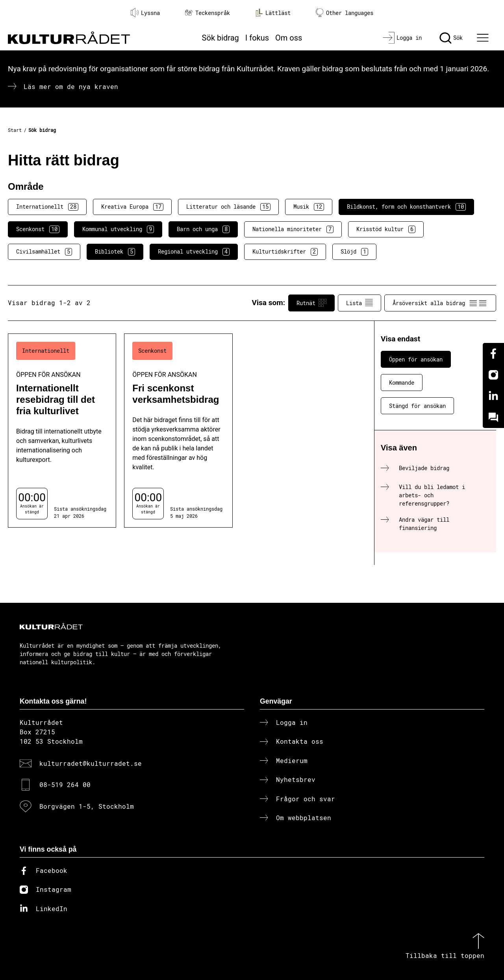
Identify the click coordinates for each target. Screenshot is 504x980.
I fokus (257, 38)
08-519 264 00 (65, 785)
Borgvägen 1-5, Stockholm (87, 806)
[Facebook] (493, 354)
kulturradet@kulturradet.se (91, 763)
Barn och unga (203, 229)
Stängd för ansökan (417, 406)
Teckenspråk (208, 13)
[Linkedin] (493, 396)
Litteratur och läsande (228, 207)
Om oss (289, 38)
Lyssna (145, 13)
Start (15, 130)
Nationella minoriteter (293, 229)
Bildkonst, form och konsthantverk (406, 207)
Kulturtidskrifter (285, 252)
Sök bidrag (220, 38)
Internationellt (47, 207)
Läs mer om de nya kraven (71, 86)
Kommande (402, 383)
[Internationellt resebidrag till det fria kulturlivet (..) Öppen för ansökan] (62, 431)
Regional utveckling (194, 252)
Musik (309, 207)
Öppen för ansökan (416, 359)
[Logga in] (402, 38)
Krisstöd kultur (386, 229)
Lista (359, 303)
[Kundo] (493, 417)
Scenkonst (38, 229)
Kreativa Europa (132, 207)
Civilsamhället (44, 252)
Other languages (345, 13)
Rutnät (311, 303)
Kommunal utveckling (118, 229)
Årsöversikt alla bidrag (440, 303)
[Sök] (451, 38)
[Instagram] (493, 375)
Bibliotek (115, 252)
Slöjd (354, 252)
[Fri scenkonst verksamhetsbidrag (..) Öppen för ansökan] (178, 431)
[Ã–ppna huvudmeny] (484, 38)
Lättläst (273, 13)
